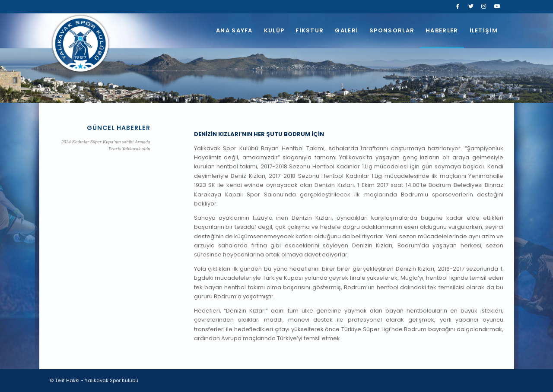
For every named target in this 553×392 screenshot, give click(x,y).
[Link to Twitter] (471, 6)
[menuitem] (234, 31)
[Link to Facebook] (458, 6)
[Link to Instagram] (484, 6)
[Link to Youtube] (497, 6)
